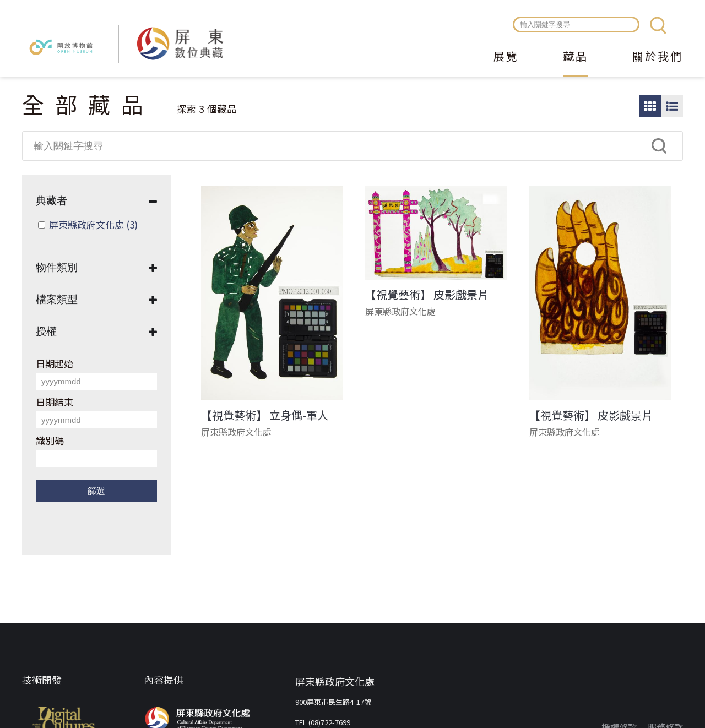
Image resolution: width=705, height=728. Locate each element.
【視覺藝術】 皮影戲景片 (427, 295)
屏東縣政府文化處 (93, 224)
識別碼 (50, 440)
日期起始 (55, 363)
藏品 (576, 57)
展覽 (506, 57)
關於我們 (658, 57)
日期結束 (55, 402)
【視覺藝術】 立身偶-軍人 (265, 415)
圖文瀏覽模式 (672, 106)
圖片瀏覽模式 (650, 106)
